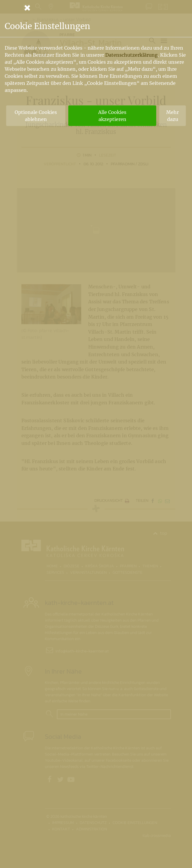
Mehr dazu (173, 116)
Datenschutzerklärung (131, 55)
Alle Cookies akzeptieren (112, 116)
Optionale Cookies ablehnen (36, 116)
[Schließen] (96, 8)
